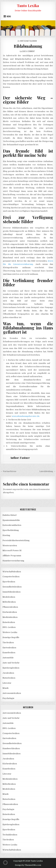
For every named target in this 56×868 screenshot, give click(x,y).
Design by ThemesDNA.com (28, 865)
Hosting (6, 535)
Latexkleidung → (47, 471)
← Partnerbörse (8, 471)
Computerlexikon (11, 577)
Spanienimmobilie (11, 520)
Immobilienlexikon (11, 592)
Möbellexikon (9, 602)
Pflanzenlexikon (10, 607)
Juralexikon (8, 673)
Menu (9, 16)
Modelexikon (9, 597)
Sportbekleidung (11, 530)
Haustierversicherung (13, 561)
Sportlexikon (9, 582)
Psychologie (8, 698)
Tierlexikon (8, 642)
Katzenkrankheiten (12, 525)
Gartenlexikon (9, 648)
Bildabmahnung (28, 46)
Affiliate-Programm (12, 556)
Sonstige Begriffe (11, 637)
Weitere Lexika (10, 632)
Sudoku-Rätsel (9, 515)
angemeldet (18, 489)
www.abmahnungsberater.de (26, 416)
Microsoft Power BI (12, 550)
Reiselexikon (9, 622)
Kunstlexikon (9, 653)
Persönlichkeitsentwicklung (16, 540)
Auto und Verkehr (11, 663)
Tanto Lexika (28, 6)
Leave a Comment (28, 51)
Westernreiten (10, 546)
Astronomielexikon (12, 693)
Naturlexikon (9, 678)
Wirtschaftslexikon (28, 41)
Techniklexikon (10, 835)
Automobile (8, 658)
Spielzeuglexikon (11, 668)
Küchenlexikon (10, 612)
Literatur (7, 683)
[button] (5, 863)
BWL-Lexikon (9, 627)
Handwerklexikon (11, 748)
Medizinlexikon (10, 617)
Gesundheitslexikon (12, 587)
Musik (6, 688)
